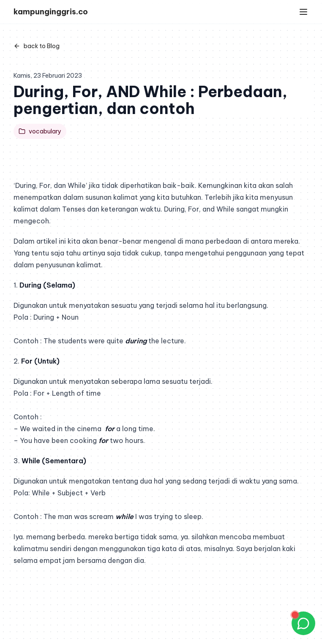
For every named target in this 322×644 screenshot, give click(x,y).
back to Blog (37, 46)
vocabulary (40, 131)
